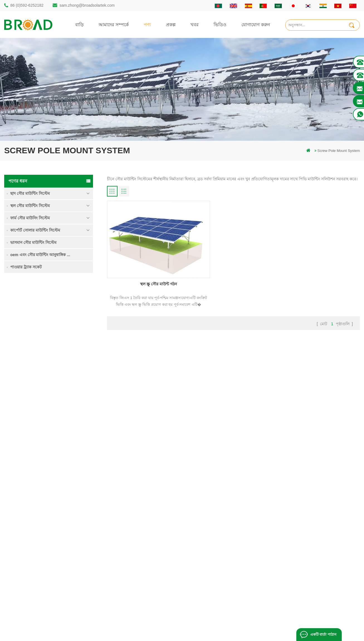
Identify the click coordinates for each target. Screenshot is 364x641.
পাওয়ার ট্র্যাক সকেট (26, 267)
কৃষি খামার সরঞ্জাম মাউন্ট (136, 584)
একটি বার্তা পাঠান (323, 634)
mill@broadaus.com (31, 575)
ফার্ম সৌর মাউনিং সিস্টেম (30, 218)
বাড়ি (79, 24)
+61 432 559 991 (28, 587)
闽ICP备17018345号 (229, 628)
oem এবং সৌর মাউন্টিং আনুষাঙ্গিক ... (40, 255)
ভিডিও (220, 24)
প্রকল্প (171, 24)
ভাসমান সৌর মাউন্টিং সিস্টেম (33, 242)
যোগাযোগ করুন (256, 24)
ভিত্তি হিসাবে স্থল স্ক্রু (133, 593)
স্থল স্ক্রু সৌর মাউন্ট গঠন (147, 267)
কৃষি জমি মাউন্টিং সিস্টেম (64, 343)
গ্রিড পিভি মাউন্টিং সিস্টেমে (138, 555)
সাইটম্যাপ (218, 555)
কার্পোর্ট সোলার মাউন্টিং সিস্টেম (35, 230)
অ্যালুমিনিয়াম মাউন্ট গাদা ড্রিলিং (142, 527)
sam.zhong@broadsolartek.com (87, 5)
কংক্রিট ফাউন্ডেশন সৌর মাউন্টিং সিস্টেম (63, 411)
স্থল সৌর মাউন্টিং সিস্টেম (30, 206)
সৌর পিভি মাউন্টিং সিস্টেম (138, 546)
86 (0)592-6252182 (27, 5)
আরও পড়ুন (55, 327)
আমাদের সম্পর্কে (114, 24)
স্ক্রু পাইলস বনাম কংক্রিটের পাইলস (143, 536)
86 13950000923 (28, 553)
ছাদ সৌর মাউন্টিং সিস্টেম (30, 193)
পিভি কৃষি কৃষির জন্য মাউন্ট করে (141, 565)
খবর (195, 24)
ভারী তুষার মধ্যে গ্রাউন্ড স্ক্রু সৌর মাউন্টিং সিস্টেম (65, 379)
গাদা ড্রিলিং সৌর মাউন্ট (135, 508)
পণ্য (147, 24)
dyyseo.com (276, 628)
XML (214, 565)
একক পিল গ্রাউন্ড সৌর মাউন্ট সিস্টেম (68, 315)
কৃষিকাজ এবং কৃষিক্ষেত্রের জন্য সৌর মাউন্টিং (151, 574)
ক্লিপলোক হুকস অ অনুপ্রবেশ (66, 439)
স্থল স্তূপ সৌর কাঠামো (134, 517)
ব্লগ (213, 546)
